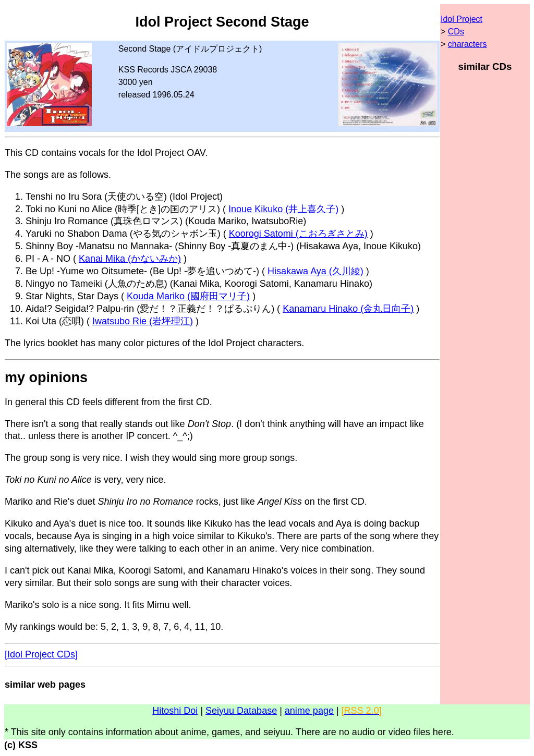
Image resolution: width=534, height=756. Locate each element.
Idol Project (462, 19)
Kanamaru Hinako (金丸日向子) (348, 309)
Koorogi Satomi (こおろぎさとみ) (298, 234)
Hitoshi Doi (175, 711)
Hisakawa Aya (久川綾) (315, 271)
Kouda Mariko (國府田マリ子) (188, 296)
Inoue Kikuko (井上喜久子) (283, 209)
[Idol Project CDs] (41, 654)
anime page (309, 711)
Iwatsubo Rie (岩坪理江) (143, 321)
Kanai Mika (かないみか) (130, 259)
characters (468, 44)
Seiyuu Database (241, 711)
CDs (456, 32)
